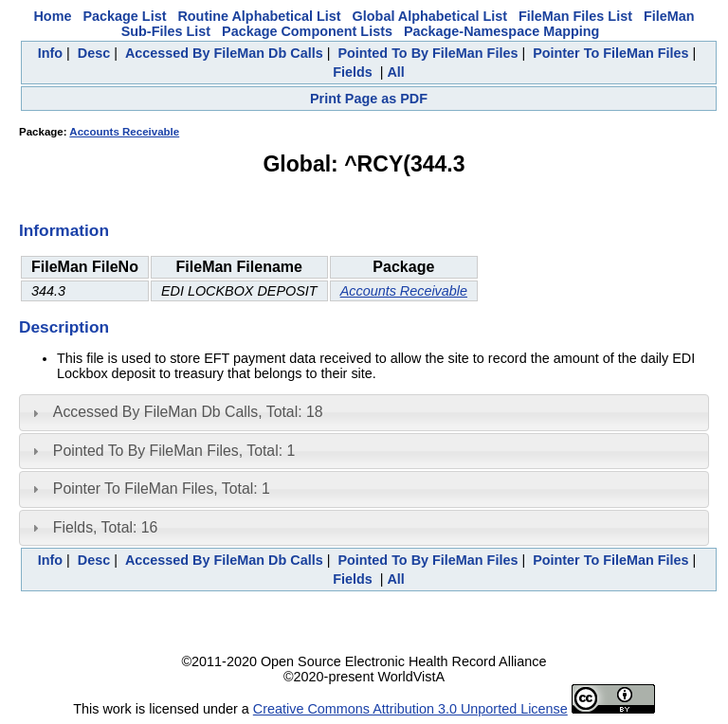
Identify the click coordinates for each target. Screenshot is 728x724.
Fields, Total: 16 (106, 527)
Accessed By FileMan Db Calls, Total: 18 (188, 412)
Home (52, 16)
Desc (94, 53)
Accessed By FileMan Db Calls (224, 53)
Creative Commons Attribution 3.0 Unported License (410, 709)
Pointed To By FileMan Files (428, 53)
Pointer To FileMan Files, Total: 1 (162, 489)
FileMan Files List (575, 16)
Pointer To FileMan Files (610, 53)
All (395, 72)
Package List (124, 16)
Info (50, 53)
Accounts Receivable (124, 132)
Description (64, 327)
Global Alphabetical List (430, 16)
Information (64, 230)
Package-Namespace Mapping (501, 31)
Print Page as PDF (369, 99)
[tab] (364, 412)
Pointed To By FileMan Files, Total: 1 (174, 451)
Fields (353, 72)
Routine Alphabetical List (259, 16)
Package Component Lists (307, 31)
